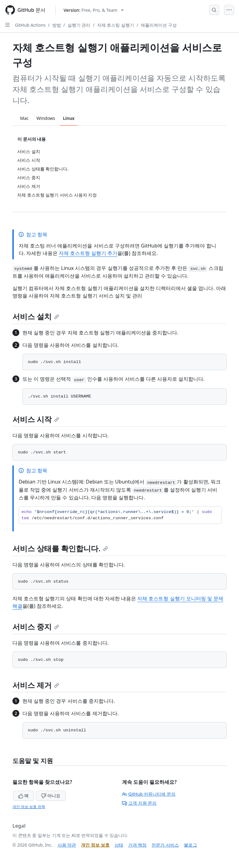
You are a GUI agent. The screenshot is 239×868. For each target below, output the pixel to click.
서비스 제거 (36, 685)
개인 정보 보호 (95, 845)
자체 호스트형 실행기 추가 (88, 253)
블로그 (190, 845)
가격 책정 (138, 845)
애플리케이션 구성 (159, 25)
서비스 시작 (36, 419)
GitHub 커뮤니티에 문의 (149, 794)
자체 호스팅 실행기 (116, 25)
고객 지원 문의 (139, 803)
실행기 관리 (79, 25)
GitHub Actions (30, 25)
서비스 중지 (36, 627)
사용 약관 (67, 845)
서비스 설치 (36, 316)
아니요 (51, 795)
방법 (57, 25)
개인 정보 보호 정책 (29, 807)
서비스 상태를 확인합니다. (60, 548)
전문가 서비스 (165, 845)
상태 (119, 845)
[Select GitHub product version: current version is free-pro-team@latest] (94, 10)
